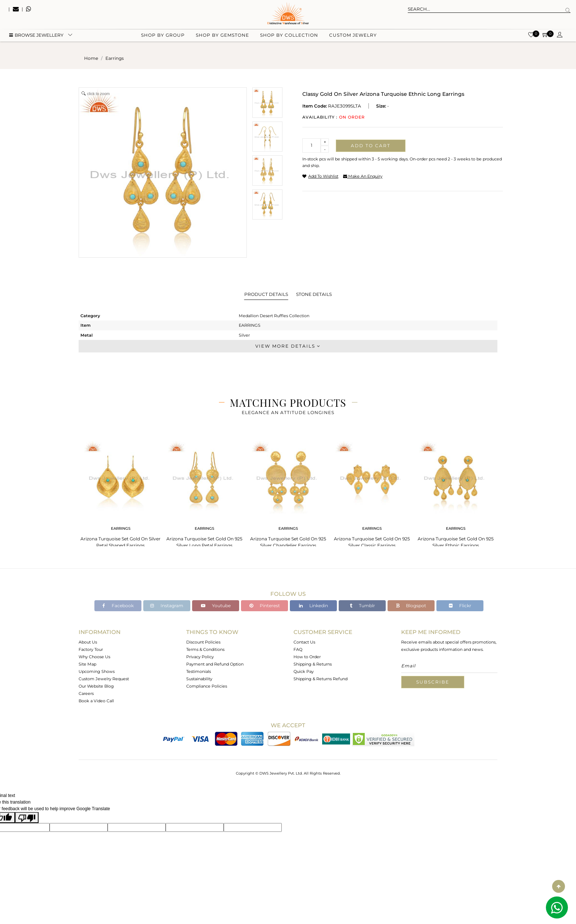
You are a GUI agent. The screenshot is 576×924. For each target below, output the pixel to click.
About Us (88, 642)
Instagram (167, 606)
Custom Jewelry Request (104, 679)
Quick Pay (304, 671)
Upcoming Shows (97, 671)
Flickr (460, 606)
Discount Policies (203, 642)
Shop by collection (289, 37)
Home (91, 58)
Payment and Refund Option (215, 664)
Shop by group (163, 37)
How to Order (307, 657)
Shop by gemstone (222, 37)
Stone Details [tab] (314, 294)
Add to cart (371, 146)
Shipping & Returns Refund (321, 679)
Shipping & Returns (313, 664)
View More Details (288, 346)
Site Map (87, 664)
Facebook (118, 606)
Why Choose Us (94, 657)
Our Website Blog (96, 686)
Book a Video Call (96, 701)
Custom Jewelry (353, 37)
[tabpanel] (120, 492)
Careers (86, 693)
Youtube (216, 606)
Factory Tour (91, 649)
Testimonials (199, 671)
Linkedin (314, 606)
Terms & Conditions (205, 649)
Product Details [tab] (266, 294)
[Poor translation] (27, 818)
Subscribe (433, 682)
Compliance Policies (207, 686)
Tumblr (362, 606)
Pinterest (265, 606)
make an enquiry (363, 176)
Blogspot (411, 606)
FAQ (298, 649)
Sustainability (199, 679)
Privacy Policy (200, 657)
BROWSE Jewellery (36, 37)
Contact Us (304, 642)
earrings (115, 58)
